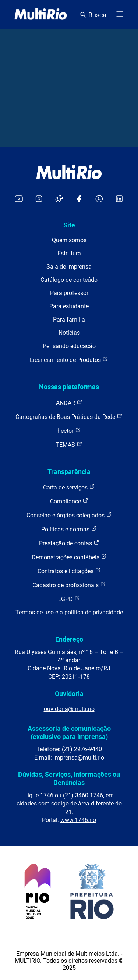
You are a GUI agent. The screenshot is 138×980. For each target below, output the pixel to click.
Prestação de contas (69, 543)
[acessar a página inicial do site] (41, 15)
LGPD (69, 599)
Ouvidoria (69, 694)
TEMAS (69, 444)
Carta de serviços (69, 487)
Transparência (69, 472)
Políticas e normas (69, 529)
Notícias (69, 333)
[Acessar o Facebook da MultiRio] (79, 199)
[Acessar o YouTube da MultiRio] (19, 199)
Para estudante (69, 306)
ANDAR (69, 403)
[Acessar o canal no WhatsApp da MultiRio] (99, 199)
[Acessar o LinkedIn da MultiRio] (119, 199)
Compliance (69, 501)
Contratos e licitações (69, 571)
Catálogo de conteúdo (69, 280)
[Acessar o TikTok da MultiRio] (59, 199)
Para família (69, 320)
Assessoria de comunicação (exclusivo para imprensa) (69, 733)
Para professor (69, 293)
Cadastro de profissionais (69, 585)
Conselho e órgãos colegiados (69, 515)
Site (69, 225)
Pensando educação (69, 346)
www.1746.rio (78, 820)
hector (69, 430)
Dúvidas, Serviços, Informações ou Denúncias (69, 778)
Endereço (69, 639)
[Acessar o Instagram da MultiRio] (39, 199)
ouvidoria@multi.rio (69, 709)
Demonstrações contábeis (69, 557)
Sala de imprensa (69, 267)
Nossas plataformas (69, 387)
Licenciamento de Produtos (69, 360)
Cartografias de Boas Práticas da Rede (69, 417)
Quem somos (69, 240)
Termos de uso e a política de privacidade (69, 612)
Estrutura (69, 253)
